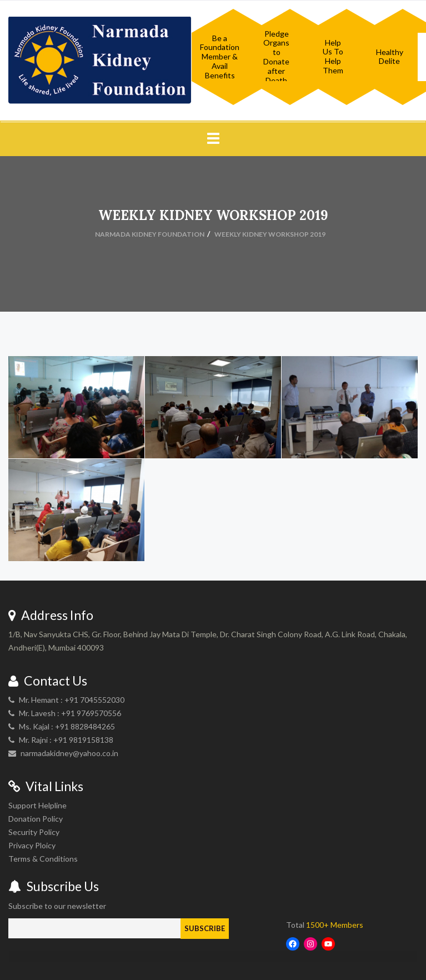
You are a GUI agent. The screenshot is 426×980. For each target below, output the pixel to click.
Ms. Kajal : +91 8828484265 (67, 726)
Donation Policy (36, 819)
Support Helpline (37, 805)
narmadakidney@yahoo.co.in (69, 753)
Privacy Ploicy (32, 845)
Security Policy (34, 832)
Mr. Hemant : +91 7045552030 (72, 700)
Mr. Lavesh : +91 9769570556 (70, 713)
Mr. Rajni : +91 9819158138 (66, 740)
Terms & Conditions (43, 859)
